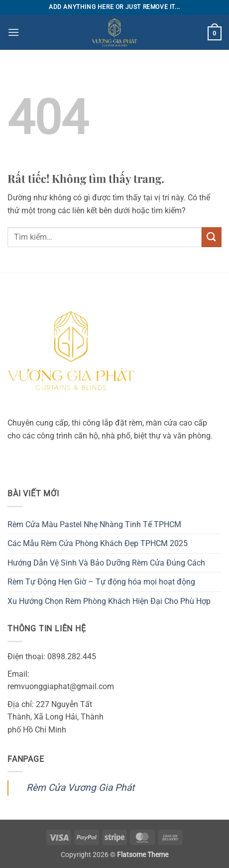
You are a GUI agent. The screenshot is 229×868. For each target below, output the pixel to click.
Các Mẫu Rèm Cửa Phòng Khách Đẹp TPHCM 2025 (98, 543)
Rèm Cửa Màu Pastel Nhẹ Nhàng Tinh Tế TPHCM (94, 524)
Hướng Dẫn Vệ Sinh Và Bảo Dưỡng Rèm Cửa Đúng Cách (106, 563)
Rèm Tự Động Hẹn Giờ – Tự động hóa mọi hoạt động (101, 582)
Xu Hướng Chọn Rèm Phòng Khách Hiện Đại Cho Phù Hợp (109, 601)
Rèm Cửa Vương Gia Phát (80, 788)
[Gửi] (212, 237)
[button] (13, 32)
